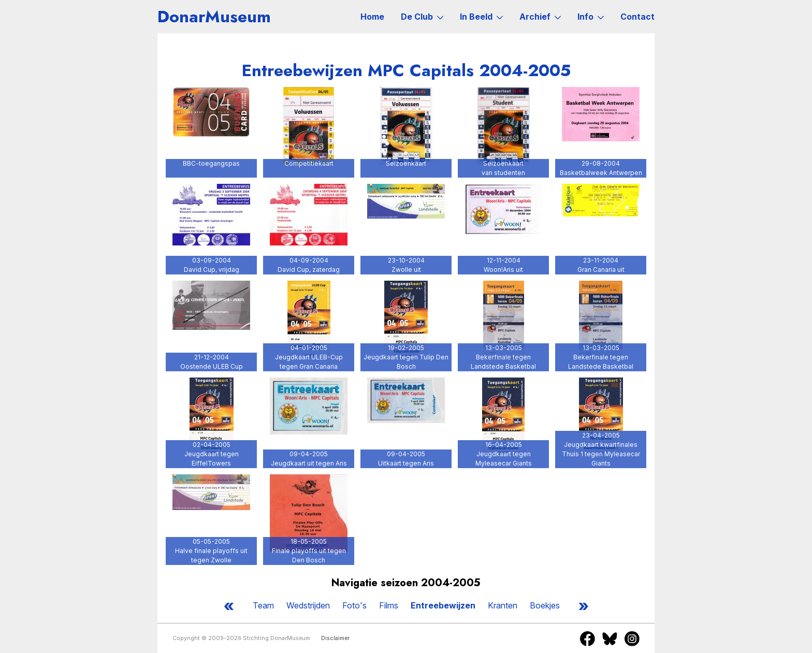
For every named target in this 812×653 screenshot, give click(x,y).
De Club (422, 17)
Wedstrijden (308, 605)
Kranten (503, 605)
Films (389, 605)
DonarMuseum (214, 17)
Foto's (354, 605)
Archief (540, 17)
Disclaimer (335, 638)
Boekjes (545, 605)
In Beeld (481, 17)
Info (591, 17)
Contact (637, 17)
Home (372, 17)
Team (263, 605)
